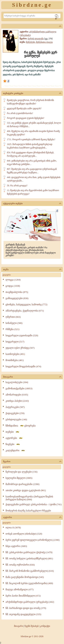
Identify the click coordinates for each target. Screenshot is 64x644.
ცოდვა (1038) (13, 286)
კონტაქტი (45, 626)
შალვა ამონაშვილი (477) (19, 590)
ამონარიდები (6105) (17, 395)
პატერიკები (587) (15, 407)
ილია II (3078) (13, 528)
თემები (12, 432)
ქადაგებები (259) (15, 413)
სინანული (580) (14, 323)
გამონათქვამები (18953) (19, 389)
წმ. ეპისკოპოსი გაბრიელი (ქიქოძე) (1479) (29, 552)
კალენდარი (15, 450)
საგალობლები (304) (17, 382)
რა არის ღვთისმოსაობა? (20, 113)
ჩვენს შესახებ (32, 626)
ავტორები (14, 438)
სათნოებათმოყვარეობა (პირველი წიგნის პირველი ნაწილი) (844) (29, 498)
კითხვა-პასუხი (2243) (17, 401)
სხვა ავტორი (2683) (16, 546)
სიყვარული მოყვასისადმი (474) (23, 366)
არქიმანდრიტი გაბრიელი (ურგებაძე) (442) (30, 602)
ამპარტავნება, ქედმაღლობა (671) (25, 311)
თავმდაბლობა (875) (17, 292)
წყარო (32, 462)
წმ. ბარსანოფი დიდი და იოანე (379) (26, 608)
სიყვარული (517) (15, 342)
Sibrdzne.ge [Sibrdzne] (32, 5)
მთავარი (32, 377)
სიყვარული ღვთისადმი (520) (22, 335)
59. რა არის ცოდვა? (17, 186)
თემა (32, 270)
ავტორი (32, 517)
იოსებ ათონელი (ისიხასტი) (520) (24, 534)
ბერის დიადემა (36, 39)
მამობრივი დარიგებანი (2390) (22, 484)
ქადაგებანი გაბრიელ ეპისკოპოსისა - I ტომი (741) (34, 504)
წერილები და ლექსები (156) (21, 472)
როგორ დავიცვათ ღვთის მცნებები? (26, 118)
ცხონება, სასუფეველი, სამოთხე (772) (26, 305)
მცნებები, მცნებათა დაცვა (39, 42)
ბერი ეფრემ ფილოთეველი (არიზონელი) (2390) (33, 540)
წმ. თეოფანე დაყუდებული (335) (23, 614)
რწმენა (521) (12, 329)
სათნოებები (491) (15, 354)
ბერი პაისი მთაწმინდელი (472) (23, 596)
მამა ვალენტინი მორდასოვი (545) (25, 577)
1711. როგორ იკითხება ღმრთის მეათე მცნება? (31, 139)
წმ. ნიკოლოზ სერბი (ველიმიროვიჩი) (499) (29, 583)
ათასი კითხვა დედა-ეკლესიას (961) (26, 490)
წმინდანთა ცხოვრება (21, 426)
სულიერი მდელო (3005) (19, 478)
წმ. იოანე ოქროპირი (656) (20, 565)
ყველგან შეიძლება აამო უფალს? (24, 108)
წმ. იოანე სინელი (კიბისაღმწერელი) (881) (29, 559)
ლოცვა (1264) (13, 280)
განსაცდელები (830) (17, 298)
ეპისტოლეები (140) (16, 419)
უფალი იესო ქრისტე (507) (20, 348)
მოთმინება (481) (15, 360)
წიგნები (13, 444)
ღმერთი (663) (13, 317)
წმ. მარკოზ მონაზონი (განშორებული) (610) (30, 571)
